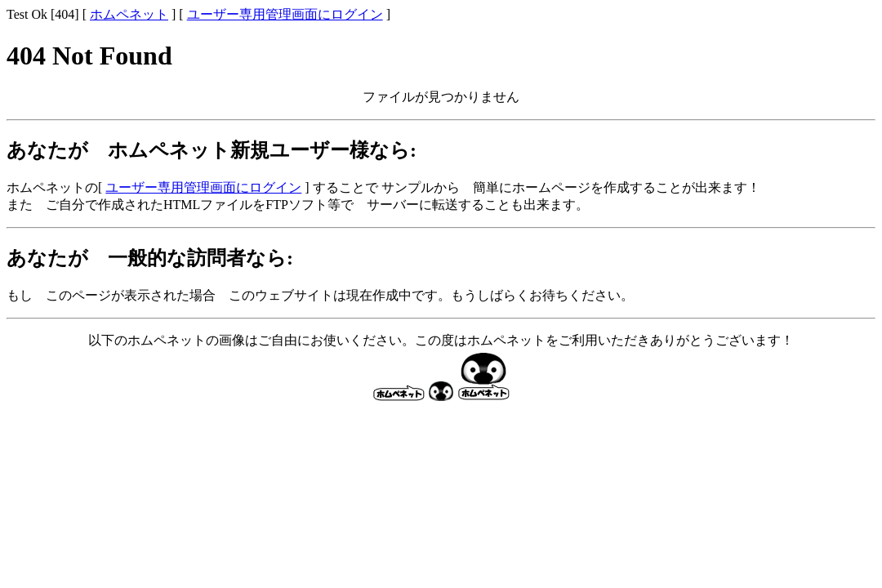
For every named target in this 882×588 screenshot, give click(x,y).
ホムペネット (129, 14)
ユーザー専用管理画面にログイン (285, 14)
